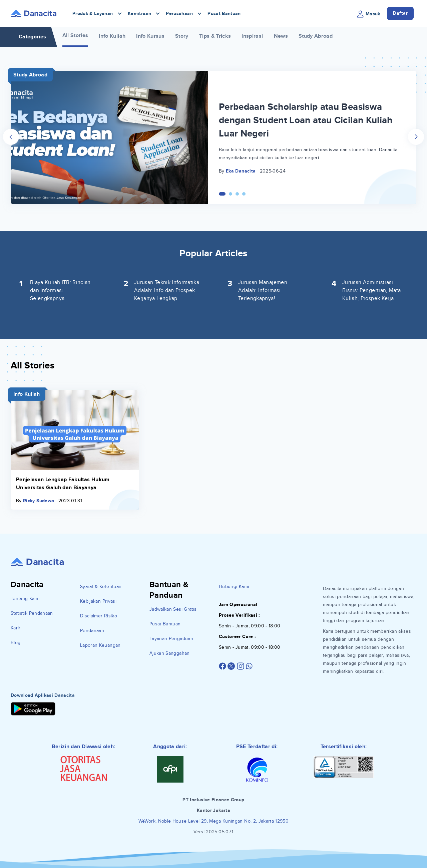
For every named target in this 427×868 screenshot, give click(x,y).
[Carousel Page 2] (231, 194)
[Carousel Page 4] (244, 194)
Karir (16, 628)
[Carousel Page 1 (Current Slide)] (222, 194)
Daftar (400, 13)
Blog (16, 643)
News (281, 36)
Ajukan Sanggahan (170, 653)
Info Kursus (150, 36)
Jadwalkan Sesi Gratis (173, 609)
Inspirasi (252, 36)
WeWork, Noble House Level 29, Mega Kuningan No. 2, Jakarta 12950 (213, 821)
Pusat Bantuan (224, 14)
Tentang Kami (25, 599)
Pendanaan (92, 631)
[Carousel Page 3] (237, 194)
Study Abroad (316, 36)
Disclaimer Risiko (99, 616)
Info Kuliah (112, 36)
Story (182, 36)
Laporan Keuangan (100, 645)
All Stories (75, 35)
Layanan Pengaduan (171, 639)
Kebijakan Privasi (98, 601)
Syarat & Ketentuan (101, 587)
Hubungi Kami (234, 587)
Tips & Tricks (215, 36)
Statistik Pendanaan (32, 613)
